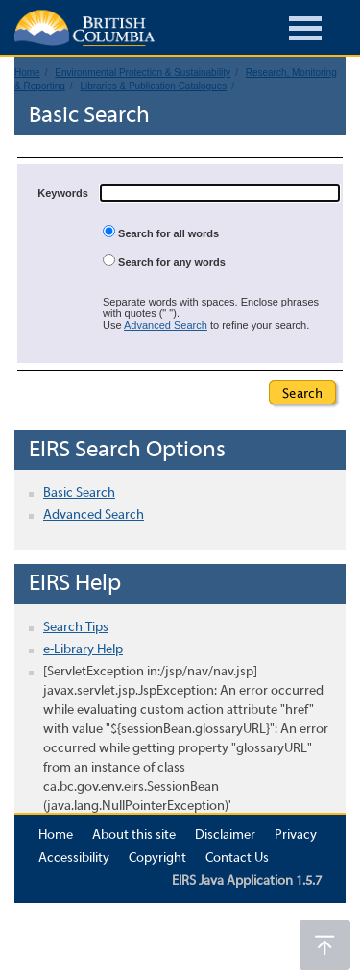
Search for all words (161, 232)
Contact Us (237, 858)
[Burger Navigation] (305, 31)
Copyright (157, 858)
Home (56, 835)
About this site (134, 835)
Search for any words (164, 261)
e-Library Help (83, 650)
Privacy (296, 835)
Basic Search (79, 493)
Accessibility (74, 858)
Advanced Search (166, 325)
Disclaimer (225, 835)
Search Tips (76, 628)
